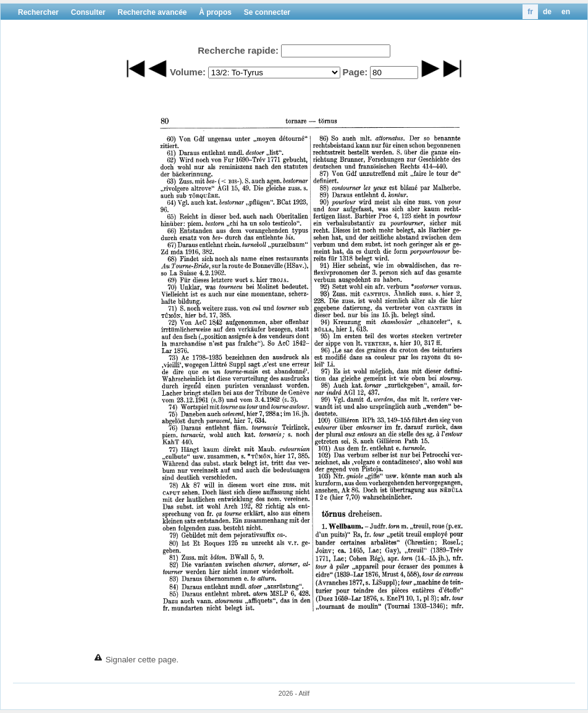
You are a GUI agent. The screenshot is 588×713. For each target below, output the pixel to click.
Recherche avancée (152, 12)
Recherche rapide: (238, 50)
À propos (215, 12)
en (566, 12)
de (547, 12)
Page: (355, 72)
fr (530, 12)
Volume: (188, 72)
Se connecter (267, 12)
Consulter (88, 12)
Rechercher (38, 12)
